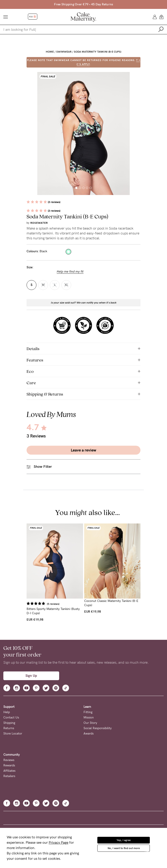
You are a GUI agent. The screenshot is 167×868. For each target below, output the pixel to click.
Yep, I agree (124, 840)
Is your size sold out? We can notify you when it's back (84, 303)
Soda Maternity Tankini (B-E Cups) (98, 52)
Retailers (9, 776)
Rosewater (39, 223)
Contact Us (11, 717)
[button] (76, 188)
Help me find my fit (70, 272)
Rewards (9, 765)
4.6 (33, 17)
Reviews (9, 760)
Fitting (88, 712)
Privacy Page (58, 842)
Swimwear (64, 52)
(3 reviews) (54, 202)
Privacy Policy (154, 852)
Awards (89, 734)
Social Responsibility (98, 728)
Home (50, 52)
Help (7, 712)
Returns (9, 728)
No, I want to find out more (124, 848)
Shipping (9, 723)
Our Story (90, 723)
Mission (89, 717)
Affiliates (9, 771)
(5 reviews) (53, 604)
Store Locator (13, 734)
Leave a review (83, 450)
